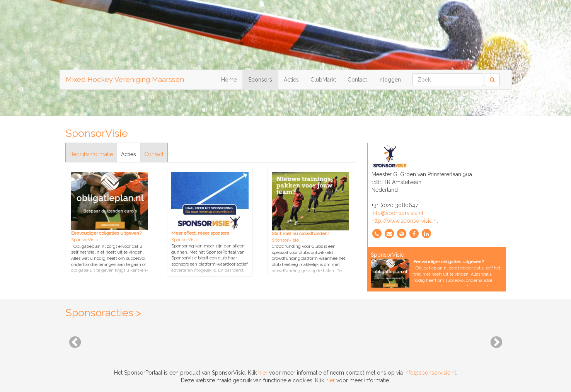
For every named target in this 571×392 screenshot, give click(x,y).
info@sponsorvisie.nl (397, 213)
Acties (291, 80)
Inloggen (390, 80)
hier (263, 373)
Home (229, 80)
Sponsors (260, 80)
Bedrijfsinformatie (91, 154)
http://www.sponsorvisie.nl (405, 221)
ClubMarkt (323, 80)
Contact (357, 80)
